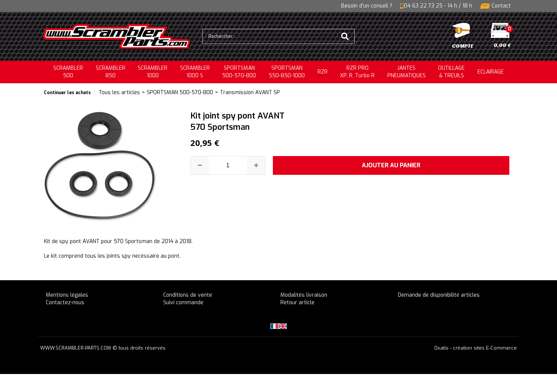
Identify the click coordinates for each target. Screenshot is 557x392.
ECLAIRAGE (491, 72)
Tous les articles (119, 92)
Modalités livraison (304, 295)
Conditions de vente (188, 295)
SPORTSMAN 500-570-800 (180, 92)
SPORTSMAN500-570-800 (239, 72)
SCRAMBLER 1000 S (195, 72)
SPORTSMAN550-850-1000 (287, 72)
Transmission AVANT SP (250, 92)
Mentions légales (67, 295)
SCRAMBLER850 (111, 72)
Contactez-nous (65, 303)
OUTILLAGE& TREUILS (451, 72)
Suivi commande (183, 303)
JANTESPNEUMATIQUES (406, 72)
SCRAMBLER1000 (153, 72)
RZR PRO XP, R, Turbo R (357, 72)
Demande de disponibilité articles (439, 295)
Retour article (297, 303)
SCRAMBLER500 (68, 72)
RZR (323, 72)
